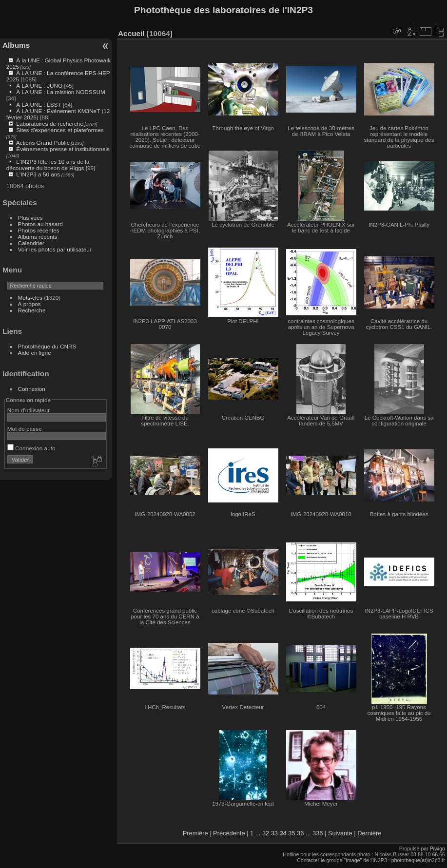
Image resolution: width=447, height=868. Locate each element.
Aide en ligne (35, 353)
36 (300, 833)
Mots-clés (30, 298)
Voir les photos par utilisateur (55, 249)
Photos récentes (39, 230)
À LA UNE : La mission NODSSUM (60, 92)
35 (292, 833)
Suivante (340, 833)
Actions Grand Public (43, 143)
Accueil (131, 33)
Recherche (32, 310)
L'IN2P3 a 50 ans (38, 174)
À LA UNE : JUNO (40, 86)
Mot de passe (25, 429)
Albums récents (38, 237)
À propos (29, 304)
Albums (16, 45)
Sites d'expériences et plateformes (60, 130)
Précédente (229, 833)
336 (318, 833)
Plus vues (30, 218)
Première (195, 833)
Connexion (32, 389)
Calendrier (31, 243)
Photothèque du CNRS (47, 346)
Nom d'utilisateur (29, 410)
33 (274, 833)
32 (266, 833)
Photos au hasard (40, 224)
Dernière (369, 833)
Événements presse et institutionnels (63, 149)
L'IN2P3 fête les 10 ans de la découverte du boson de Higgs (48, 165)
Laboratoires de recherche (49, 124)
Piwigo (437, 849)
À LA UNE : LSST (39, 105)
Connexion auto (31, 448)
